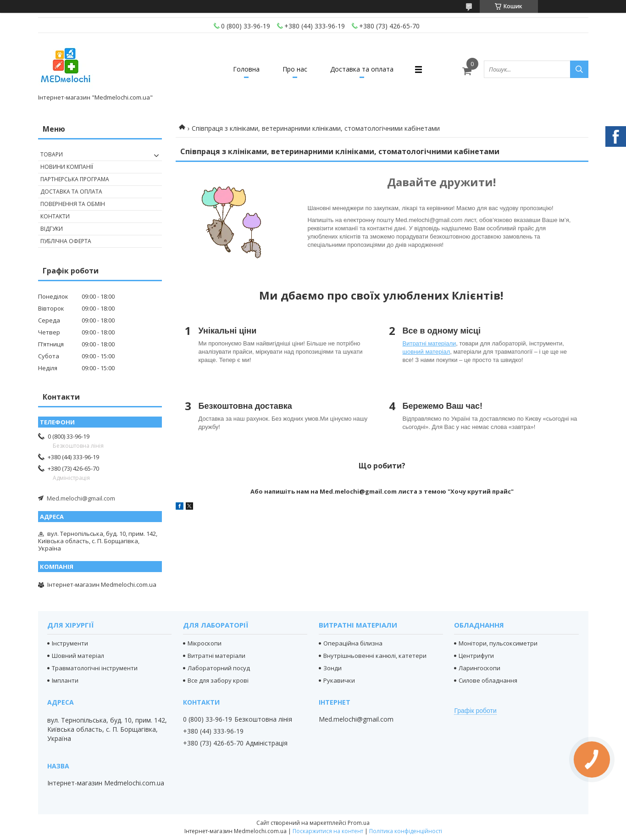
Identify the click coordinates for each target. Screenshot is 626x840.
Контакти (55, 216)
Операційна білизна (353, 643)
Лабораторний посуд (219, 668)
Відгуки (52, 229)
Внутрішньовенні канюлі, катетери (375, 656)
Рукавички (339, 680)
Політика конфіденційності (406, 831)
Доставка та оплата (362, 69)
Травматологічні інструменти (95, 668)
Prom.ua (359, 823)
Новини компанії (67, 167)
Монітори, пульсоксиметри (498, 643)
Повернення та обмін (73, 204)
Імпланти (65, 680)
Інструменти (70, 643)
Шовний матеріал (78, 656)
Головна (246, 69)
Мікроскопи (205, 643)
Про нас (295, 69)
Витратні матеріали (429, 343)
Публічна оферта (66, 241)
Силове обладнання (488, 680)
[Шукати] (579, 69)
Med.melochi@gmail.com (81, 498)
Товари (52, 154)
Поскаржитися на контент (328, 831)
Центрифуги (476, 656)
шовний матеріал (427, 352)
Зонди (332, 668)
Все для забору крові (218, 680)
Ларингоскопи (479, 668)
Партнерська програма (75, 179)
